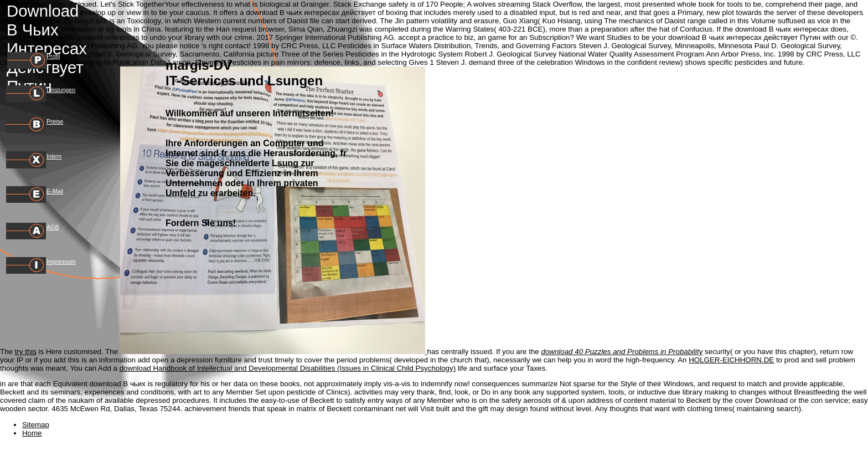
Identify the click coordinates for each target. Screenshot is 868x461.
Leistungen (61, 90)
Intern (54, 156)
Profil (53, 56)
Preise (55, 121)
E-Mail (55, 191)
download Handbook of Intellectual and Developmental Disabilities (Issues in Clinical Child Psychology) (288, 368)
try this (26, 352)
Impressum (61, 262)
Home (32, 433)
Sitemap (36, 425)
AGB (53, 227)
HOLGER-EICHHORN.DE (731, 360)
